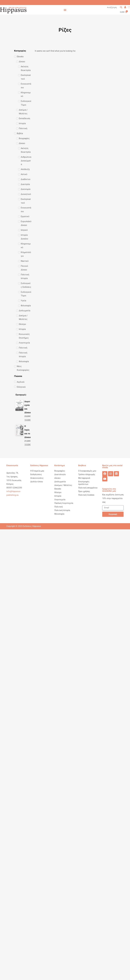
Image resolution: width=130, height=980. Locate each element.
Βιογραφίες (60, 471)
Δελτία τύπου (37, 482)
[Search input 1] (115, 7)
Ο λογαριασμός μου (87, 471)
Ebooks (58, 489)
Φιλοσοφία (59, 514)
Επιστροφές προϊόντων (84, 483)
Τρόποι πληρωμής (87, 474)
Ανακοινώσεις (37, 478)
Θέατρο (58, 492)
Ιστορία (58, 496)
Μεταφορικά (84, 478)
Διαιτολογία (60, 474)
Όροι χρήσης (84, 491)
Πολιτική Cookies (86, 495)
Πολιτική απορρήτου (88, 488)
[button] (65, 10)
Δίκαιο (57, 478)
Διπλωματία (60, 482)
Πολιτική (59, 507)
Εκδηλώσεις (36, 474)
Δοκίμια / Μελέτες (63, 485)
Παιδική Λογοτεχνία (64, 503)
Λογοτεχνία (60, 500)
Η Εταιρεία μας (37, 471)
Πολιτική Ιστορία (62, 510)
